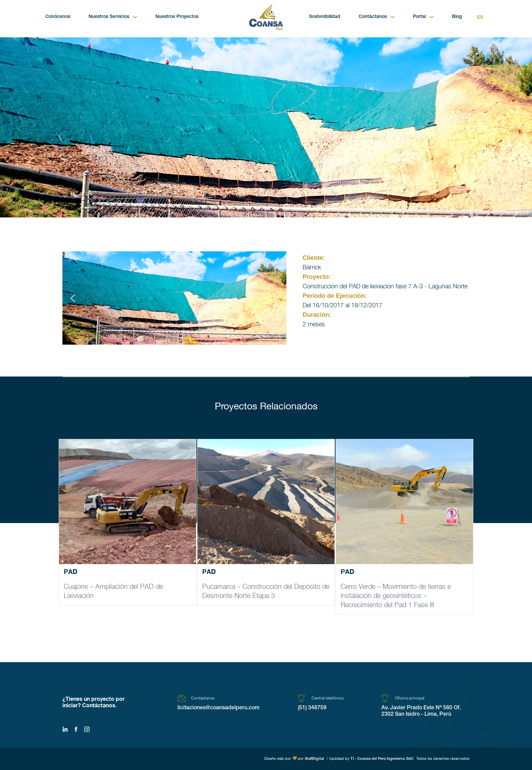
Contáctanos (373, 17)
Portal (419, 17)
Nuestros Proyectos (177, 17)
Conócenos (58, 17)
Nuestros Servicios (109, 17)
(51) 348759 (312, 708)
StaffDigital (314, 759)
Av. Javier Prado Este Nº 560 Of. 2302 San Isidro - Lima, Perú (421, 711)
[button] (73, 298)
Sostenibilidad (325, 17)
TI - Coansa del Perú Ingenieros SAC (382, 759)
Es (480, 18)
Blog (457, 17)
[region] (174, 298)
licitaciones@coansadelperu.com (218, 708)
